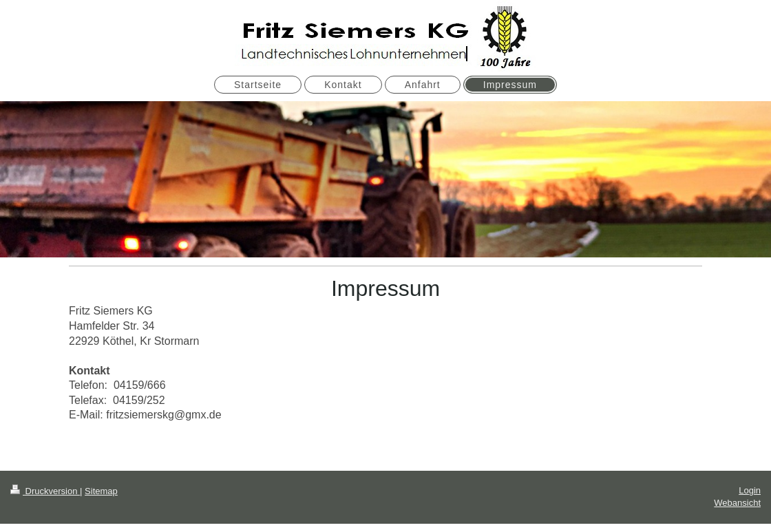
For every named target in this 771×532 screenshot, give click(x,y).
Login (750, 490)
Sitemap (101, 491)
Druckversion (45, 491)
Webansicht (737, 503)
